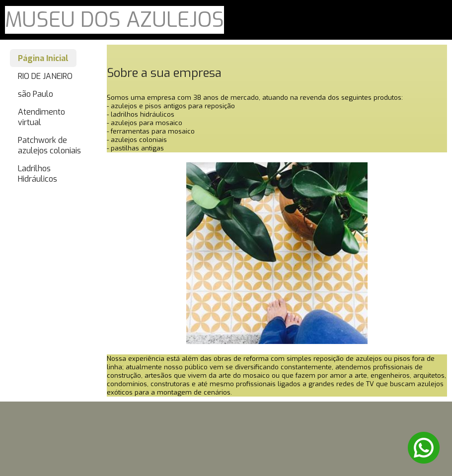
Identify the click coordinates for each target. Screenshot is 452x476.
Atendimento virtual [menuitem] (41, 117)
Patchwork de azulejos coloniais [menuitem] (49, 145)
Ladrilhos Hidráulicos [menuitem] (38, 174)
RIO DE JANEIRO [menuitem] (45, 76)
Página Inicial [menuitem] (43, 58)
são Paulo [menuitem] (36, 94)
